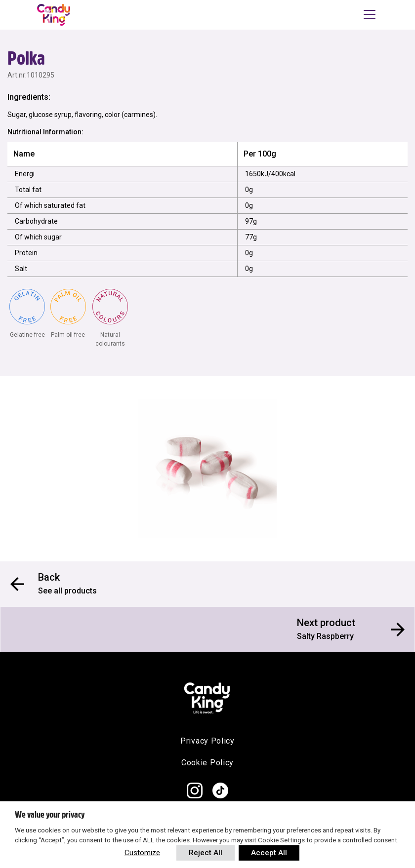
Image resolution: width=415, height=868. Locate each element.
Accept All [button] (269, 853)
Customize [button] (142, 853)
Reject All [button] (206, 853)
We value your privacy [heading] (50, 815)
